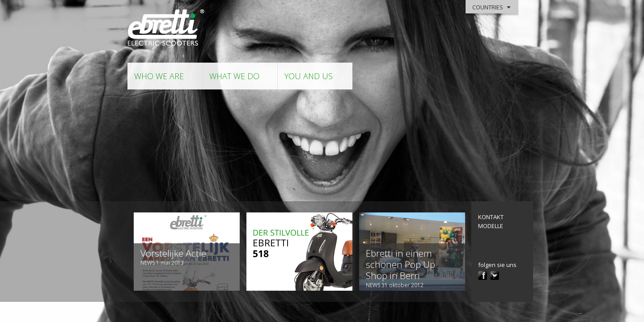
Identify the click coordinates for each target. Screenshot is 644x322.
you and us (309, 76)
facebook (483, 275)
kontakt (491, 217)
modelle (491, 226)
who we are (159, 76)
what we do (234, 76)
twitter (495, 275)
